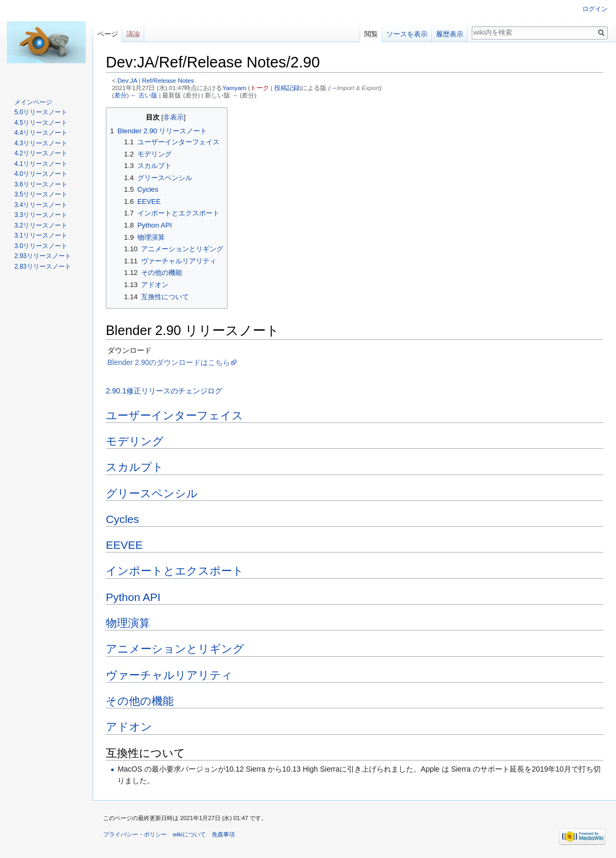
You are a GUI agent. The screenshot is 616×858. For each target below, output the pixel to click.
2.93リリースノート (42, 256)
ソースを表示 (407, 34)
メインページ (33, 102)
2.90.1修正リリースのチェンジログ (164, 391)
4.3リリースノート (41, 143)
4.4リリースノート (41, 133)
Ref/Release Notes (168, 80)
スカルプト (135, 467)
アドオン (129, 727)
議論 (133, 34)
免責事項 (223, 834)
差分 (121, 95)
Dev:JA (127, 80)
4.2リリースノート (41, 153)
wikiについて (189, 834)
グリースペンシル (152, 493)
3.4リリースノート (41, 205)
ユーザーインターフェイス (175, 415)
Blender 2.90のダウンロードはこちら (169, 362)
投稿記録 (287, 88)
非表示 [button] (173, 117)
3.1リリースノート (41, 235)
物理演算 (128, 623)
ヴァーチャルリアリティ (169, 675)
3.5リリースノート (41, 194)
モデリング (135, 441)
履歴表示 (450, 34)
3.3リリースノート (41, 215)
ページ (108, 34)
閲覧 (371, 34)
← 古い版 (144, 95)
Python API (133, 597)
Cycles (122, 519)
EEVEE (124, 545)
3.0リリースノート (41, 246)
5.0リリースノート (41, 112)
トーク (260, 88)
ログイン (595, 9)
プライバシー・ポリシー (135, 834)
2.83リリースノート (42, 267)
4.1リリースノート (41, 164)
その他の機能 (140, 701)
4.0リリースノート (41, 174)
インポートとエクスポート (175, 571)
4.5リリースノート (41, 123)
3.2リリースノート (41, 225)
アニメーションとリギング (175, 649)
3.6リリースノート (41, 184)
